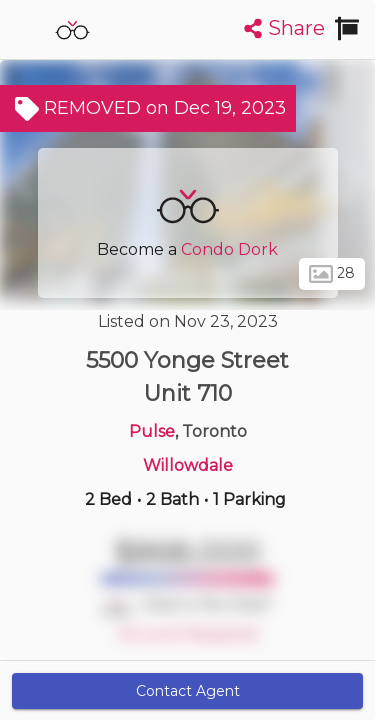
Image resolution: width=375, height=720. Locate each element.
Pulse (152, 431)
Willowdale (188, 465)
